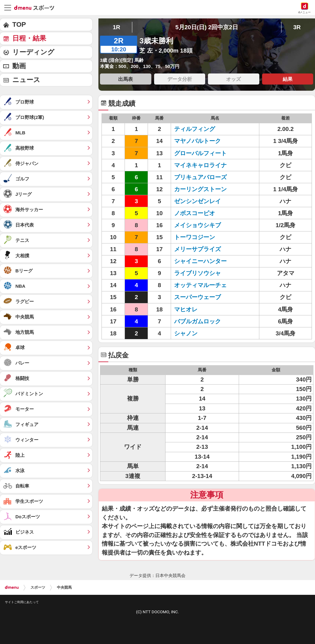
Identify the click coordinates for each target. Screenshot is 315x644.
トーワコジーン (195, 237)
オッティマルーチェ (200, 285)
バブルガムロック (197, 321)
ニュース (26, 80)
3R (297, 27)
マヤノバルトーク (197, 141)
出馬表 (126, 79)
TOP (19, 24)
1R (116, 27)
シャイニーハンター (200, 261)
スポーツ (38, 587)
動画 (19, 66)
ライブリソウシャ (197, 273)
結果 (288, 79)
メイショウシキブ (197, 225)
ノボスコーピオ (195, 213)
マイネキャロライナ (200, 165)
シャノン (186, 333)
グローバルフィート (200, 153)
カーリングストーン (200, 189)
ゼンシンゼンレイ (197, 201)
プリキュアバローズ (200, 177)
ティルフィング (195, 129)
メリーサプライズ (197, 249)
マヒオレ (186, 309)
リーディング (33, 52)
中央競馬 (64, 587)
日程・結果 (29, 38)
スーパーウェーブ (197, 297)
